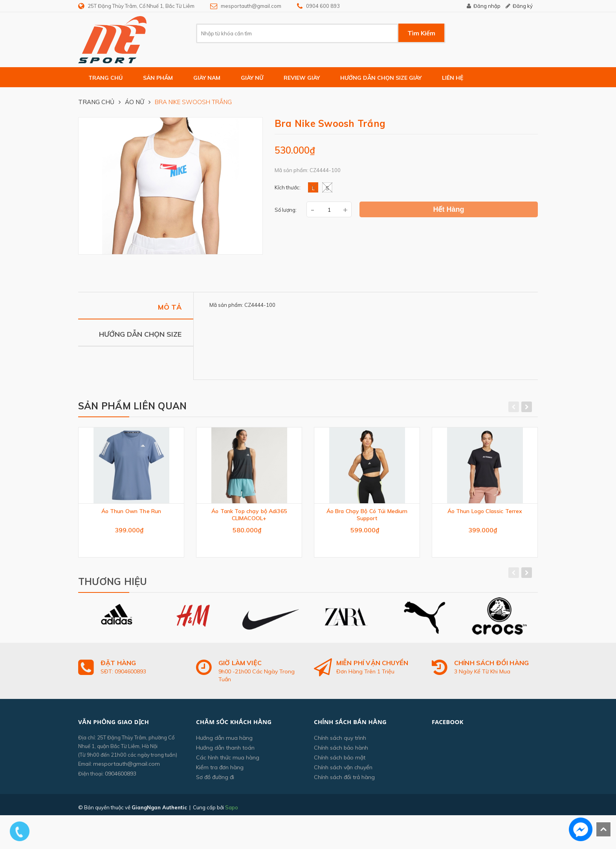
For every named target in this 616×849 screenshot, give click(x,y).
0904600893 (121, 777)
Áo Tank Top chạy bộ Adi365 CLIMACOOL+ (249, 515)
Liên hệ (453, 78)
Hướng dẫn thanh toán (225, 751)
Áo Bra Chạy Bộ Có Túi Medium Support (367, 515)
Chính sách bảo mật (340, 761)
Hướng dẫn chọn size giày (381, 78)
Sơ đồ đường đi (215, 781)
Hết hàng (449, 209)
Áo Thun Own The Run (131, 511)
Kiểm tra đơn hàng (220, 771)
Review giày (302, 78)
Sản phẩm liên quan (132, 406)
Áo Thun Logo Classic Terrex (485, 511)
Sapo (232, 811)
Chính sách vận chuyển (343, 771)
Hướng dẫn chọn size (140, 334)
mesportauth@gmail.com (251, 6)
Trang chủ (105, 78)
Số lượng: (286, 210)
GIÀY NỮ (252, 78)
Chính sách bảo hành (341, 751)
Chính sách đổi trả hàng (344, 781)
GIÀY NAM (207, 78)
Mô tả (170, 307)
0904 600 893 (323, 6)
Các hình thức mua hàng (228, 761)
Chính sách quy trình (340, 741)
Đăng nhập (487, 6)
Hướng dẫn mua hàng (224, 741)
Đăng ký (523, 6)
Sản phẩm (158, 78)
